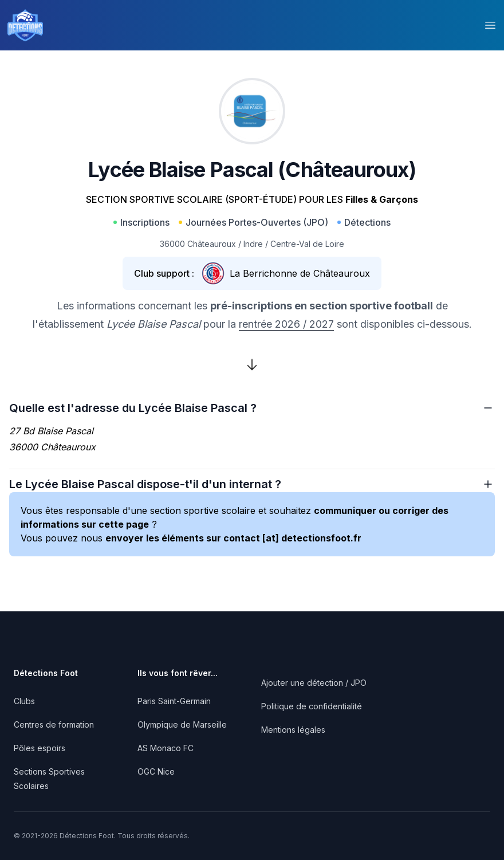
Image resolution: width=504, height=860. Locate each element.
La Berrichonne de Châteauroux (300, 273)
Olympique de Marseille (182, 724)
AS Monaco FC (166, 748)
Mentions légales (293, 730)
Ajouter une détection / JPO (314, 683)
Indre (253, 244)
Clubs (24, 701)
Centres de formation (54, 724)
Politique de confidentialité (312, 706)
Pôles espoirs (40, 748)
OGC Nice (156, 771)
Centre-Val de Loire (307, 244)
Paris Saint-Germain (174, 701)
